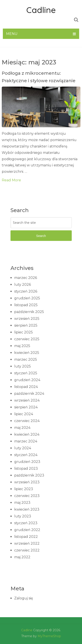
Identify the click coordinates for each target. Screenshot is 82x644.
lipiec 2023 (24, 489)
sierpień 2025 (26, 325)
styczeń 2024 (26, 455)
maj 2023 (22, 503)
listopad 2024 (26, 387)
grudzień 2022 (27, 530)
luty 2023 (23, 516)
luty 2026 (23, 285)
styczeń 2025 (26, 373)
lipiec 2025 (24, 332)
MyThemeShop (49, 636)
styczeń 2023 (26, 523)
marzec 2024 (26, 441)
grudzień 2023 (27, 462)
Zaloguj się (24, 598)
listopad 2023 (26, 468)
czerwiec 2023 (27, 496)
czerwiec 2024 (27, 421)
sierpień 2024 (26, 407)
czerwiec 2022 (27, 550)
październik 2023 (29, 475)
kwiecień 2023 (27, 509)
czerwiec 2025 (27, 339)
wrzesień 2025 (27, 319)
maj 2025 (22, 346)
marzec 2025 (26, 359)
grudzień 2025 (27, 298)
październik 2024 (29, 394)
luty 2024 (23, 448)
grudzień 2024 (27, 380)
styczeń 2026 (26, 291)
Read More (11, 180)
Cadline (41, 10)
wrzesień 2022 (27, 543)
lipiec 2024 (24, 414)
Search (41, 236)
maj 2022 (22, 557)
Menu (12, 34)
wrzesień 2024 (27, 400)
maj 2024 (22, 428)
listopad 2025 (26, 305)
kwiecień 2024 (27, 434)
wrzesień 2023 (27, 482)
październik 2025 (29, 312)
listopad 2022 (26, 537)
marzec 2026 (26, 278)
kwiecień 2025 (27, 353)
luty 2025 (23, 366)
